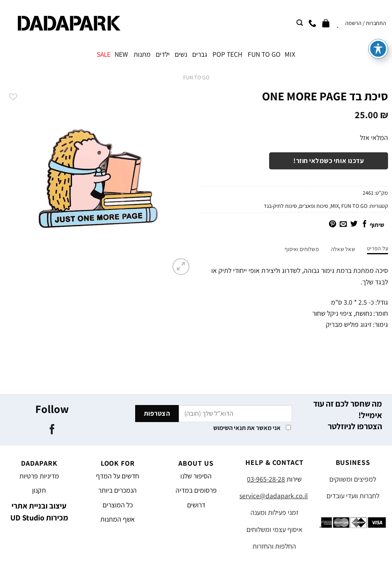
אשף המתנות (118, 519)
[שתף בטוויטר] (354, 225)
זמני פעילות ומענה (274, 512)
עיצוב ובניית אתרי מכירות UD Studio (39, 512)
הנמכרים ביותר (118, 490)
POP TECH (227, 54)
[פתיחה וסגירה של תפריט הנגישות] (378, 15)
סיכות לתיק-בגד (280, 206)
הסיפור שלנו (196, 476)
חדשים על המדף (118, 476)
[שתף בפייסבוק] (365, 225)
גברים (200, 54)
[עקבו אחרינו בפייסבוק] (52, 430)
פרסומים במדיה (196, 490)
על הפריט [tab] (378, 248)
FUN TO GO (264, 54)
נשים (181, 54)
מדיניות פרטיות (39, 476)
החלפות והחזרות (274, 546)
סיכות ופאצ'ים (314, 206)
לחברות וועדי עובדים (353, 496)
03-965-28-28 (266, 479)
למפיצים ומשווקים (353, 479)
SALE (104, 54)
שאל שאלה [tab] (343, 249)
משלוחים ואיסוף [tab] (302, 249)
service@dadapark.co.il (273, 496)
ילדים (163, 54)
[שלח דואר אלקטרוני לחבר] (343, 225)
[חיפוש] (300, 23)
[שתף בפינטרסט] (333, 225)
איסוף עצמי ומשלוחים (274, 529)
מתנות (142, 54)
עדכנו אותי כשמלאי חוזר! (329, 161)
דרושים (196, 505)
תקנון (39, 490)
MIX (290, 54)
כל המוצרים (118, 505)
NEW (121, 54)
